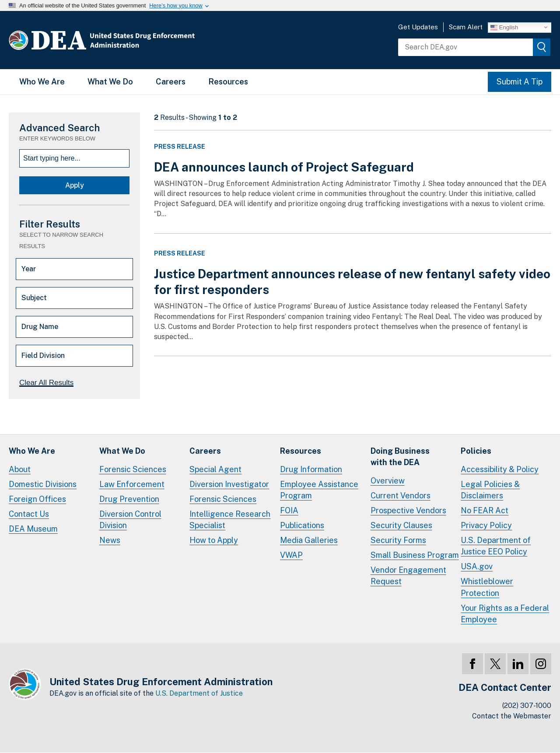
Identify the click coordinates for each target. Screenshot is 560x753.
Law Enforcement (132, 484)
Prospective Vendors (408, 510)
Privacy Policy (486, 525)
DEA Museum (33, 529)
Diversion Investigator (229, 484)
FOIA (289, 510)
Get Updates (418, 27)
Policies (476, 451)
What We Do (110, 82)
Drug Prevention (129, 499)
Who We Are (42, 82)
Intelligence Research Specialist (230, 520)
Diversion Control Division (130, 520)
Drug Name (40, 327)
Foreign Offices (37, 499)
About (20, 469)
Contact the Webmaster (512, 716)
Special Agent (215, 469)
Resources (228, 82)
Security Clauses (401, 525)
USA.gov (477, 566)
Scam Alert (466, 27)
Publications (302, 525)
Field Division (43, 355)
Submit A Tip (520, 82)
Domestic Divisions (43, 484)
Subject (34, 298)
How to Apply (214, 540)
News (110, 540)
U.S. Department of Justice (199, 693)
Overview (388, 481)
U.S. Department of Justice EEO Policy (496, 546)
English (504, 27)
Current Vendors (401, 496)
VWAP (291, 555)
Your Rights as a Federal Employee (505, 614)
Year (29, 269)
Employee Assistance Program (319, 490)
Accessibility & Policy (500, 469)
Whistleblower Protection (487, 587)
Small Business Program (415, 555)
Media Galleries (309, 540)
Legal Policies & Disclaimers (490, 490)
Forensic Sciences (133, 469)
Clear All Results (46, 383)
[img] (542, 47)
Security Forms (398, 540)
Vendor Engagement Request (408, 576)
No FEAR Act (485, 510)
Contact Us (29, 514)
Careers (171, 82)
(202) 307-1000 (527, 706)
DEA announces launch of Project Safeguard (284, 167)
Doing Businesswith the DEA (400, 457)
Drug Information (311, 469)
